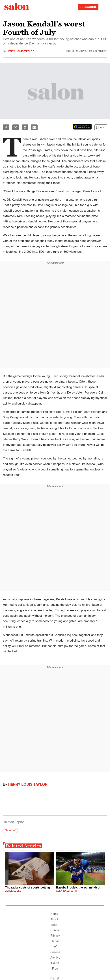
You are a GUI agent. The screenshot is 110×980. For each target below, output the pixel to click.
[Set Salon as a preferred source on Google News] (82, 127)
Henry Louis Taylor (20, 51)
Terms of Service (55, 947)
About (54, 919)
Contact (55, 930)
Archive (55, 958)
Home (54, 914)
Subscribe (88, 7)
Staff (54, 925)
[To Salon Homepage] (17, 6)
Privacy (55, 936)
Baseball (10, 831)
